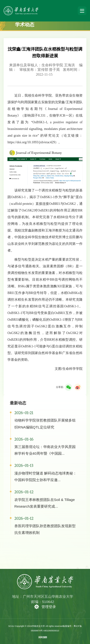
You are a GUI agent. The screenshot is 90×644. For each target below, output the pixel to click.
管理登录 (49, 607)
